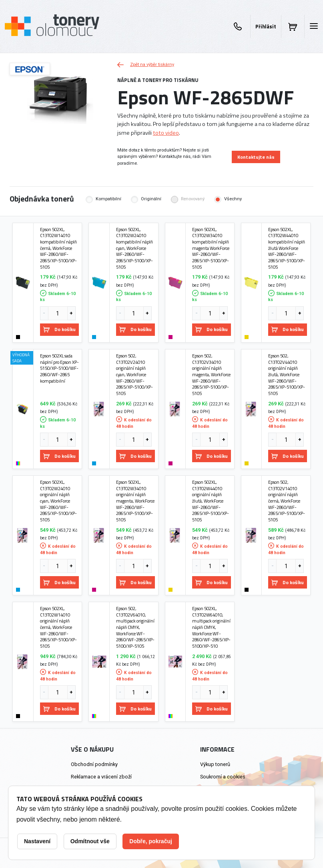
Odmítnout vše (90, 841)
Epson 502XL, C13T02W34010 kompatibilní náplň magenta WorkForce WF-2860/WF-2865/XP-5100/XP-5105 (211, 248)
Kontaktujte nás (256, 157)
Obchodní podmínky (94, 764)
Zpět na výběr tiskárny (146, 65)
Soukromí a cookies (223, 777)
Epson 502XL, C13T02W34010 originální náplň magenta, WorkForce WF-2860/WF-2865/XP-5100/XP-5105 (135, 501)
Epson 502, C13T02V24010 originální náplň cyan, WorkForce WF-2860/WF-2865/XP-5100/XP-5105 (134, 375)
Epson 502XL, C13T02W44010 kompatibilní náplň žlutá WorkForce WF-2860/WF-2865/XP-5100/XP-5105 (287, 248)
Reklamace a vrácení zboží (101, 777)
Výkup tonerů (215, 764)
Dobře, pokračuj (151, 841)
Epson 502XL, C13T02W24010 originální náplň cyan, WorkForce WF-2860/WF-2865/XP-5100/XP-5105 (58, 501)
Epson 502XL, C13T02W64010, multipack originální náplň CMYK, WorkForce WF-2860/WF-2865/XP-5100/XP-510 (211, 627)
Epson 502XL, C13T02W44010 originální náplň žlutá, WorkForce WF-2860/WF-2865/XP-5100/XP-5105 (211, 501)
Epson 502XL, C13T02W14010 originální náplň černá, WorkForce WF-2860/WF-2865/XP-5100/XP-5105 (58, 627)
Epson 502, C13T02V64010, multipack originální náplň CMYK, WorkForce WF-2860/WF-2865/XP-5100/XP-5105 (135, 627)
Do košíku (59, 329)
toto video (166, 133)
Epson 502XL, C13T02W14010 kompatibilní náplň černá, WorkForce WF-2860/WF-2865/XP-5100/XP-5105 (58, 248)
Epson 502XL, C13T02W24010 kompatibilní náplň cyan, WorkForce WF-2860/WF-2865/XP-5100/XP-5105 (134, 248)
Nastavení (37, 841)
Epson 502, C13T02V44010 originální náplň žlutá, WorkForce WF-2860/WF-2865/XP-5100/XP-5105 (287, 375)
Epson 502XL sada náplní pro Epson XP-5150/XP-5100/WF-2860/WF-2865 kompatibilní (59, 368)
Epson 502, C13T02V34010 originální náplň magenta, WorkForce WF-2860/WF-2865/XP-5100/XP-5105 (211, 375)
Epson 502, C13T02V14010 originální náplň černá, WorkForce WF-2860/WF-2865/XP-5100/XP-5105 (287, 501)
